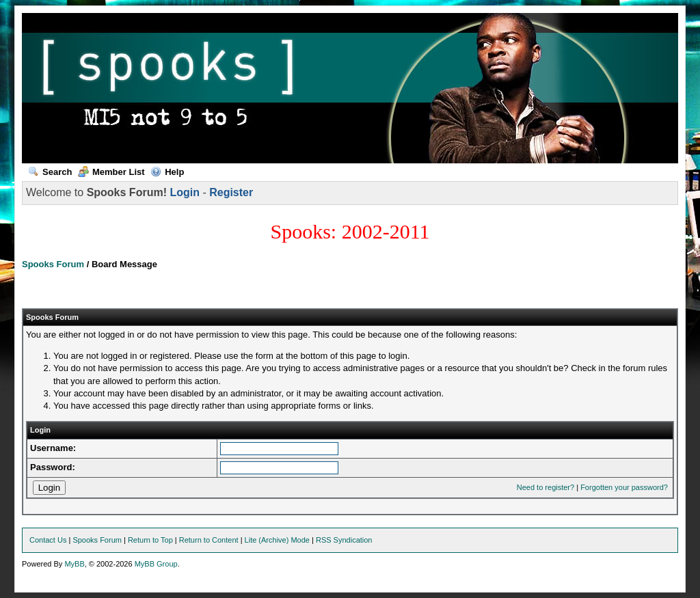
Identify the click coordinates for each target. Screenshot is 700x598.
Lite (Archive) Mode (277, 540)
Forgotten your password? (624, 487)
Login (185, 192)
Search (50, 172)
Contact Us (48, 540)
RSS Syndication (344, 540)
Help (167, 172)
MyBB (74, 564)
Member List (111, 172)
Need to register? (546, 487)
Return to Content (209, 540)
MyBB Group (156, 564)
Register (231, 192)
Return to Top (150, 540)
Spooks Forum (53, 264)
